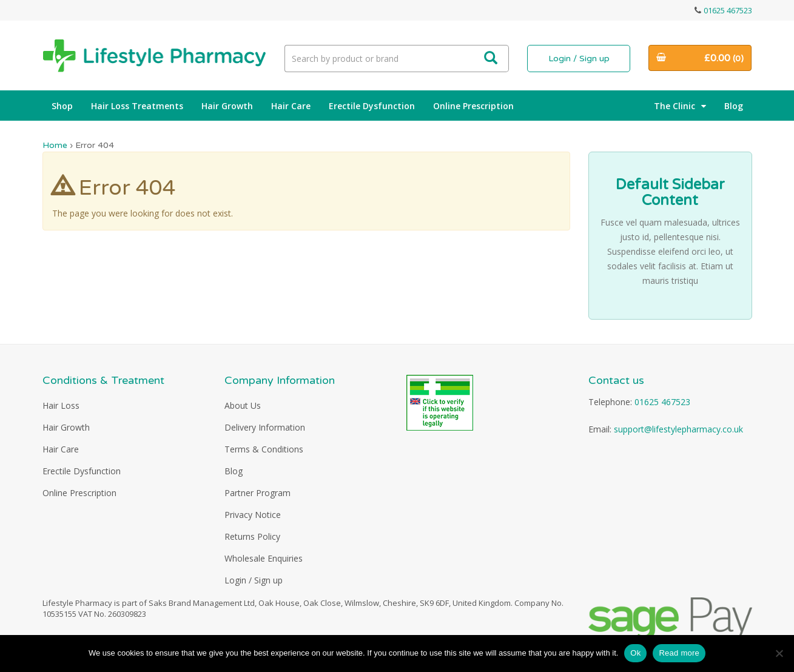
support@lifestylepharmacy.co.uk (678, 429)
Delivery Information (265, 427)
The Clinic (680, 106)
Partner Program (257, 493)
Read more (679, 653)
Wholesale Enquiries (264, 558)
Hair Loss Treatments (137, 106)
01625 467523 (728, 10)
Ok (635, 653)
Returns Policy (252, 536)
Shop (62, 106)
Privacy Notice (253, 515)
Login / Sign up (579, 59)
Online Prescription (473, 106)
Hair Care (291, 106)
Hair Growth (227, 106)
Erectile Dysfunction (372, 106)
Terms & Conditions (264, 449)
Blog (734, 106)
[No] (779, 653)
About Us (243, 405)
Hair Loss (61, 405)
